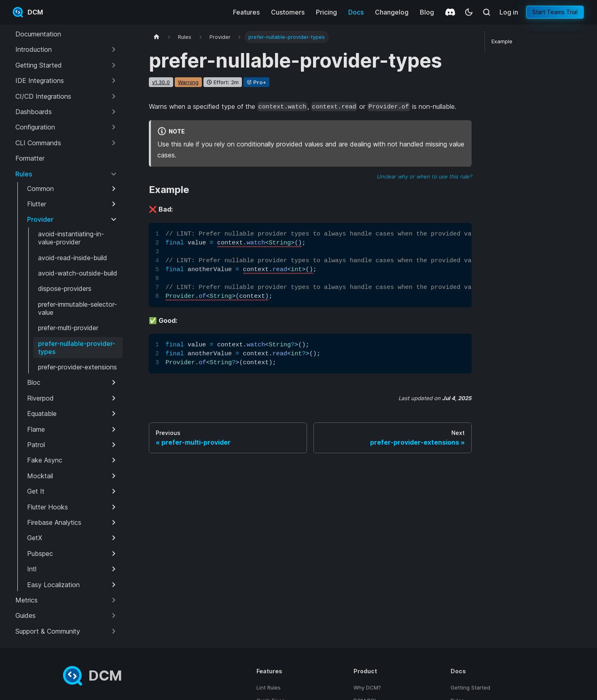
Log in (509, 12)
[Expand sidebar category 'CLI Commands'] (114, 143)
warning (188, 82)
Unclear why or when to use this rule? (424, 176)
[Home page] (157, 37)
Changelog (392, 12)
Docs (356, 12)
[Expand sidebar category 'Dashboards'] (114, 112)
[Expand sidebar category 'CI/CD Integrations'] (114, 96)
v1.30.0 (161, 82)
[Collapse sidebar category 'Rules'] (114, 174)
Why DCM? (367, 687)
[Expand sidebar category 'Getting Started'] (114, 65)
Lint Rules (269, 687)
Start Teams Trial (555, 12)
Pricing (326, 12)
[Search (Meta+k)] (487, 12)
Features (246, 12)
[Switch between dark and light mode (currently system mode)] (469, 12)
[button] (67, 49)
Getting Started (470, 687)
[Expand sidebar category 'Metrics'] (114, 600)
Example (502, 41)
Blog (427, 12)
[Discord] (450, 12)
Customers (288, 12)
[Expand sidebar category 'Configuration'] (114, 127)
